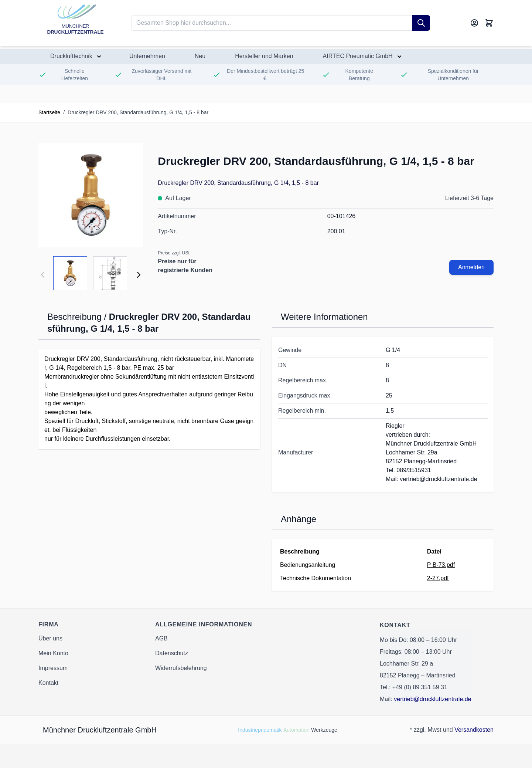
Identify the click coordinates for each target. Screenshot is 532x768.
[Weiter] (139, 275)
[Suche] (421, 23)
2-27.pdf (438, 578)
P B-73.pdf (441, 565)
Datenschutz (172, 653)
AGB (161, 638)
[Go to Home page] (75, 23)
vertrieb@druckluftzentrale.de (432, 699)
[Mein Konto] (474, 23)
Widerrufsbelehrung (181, 668)
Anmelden (471, 267)
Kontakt (48, 683)
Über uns (50, 638)
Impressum (53, 668)
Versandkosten (474, 730)
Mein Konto (53, 653)
